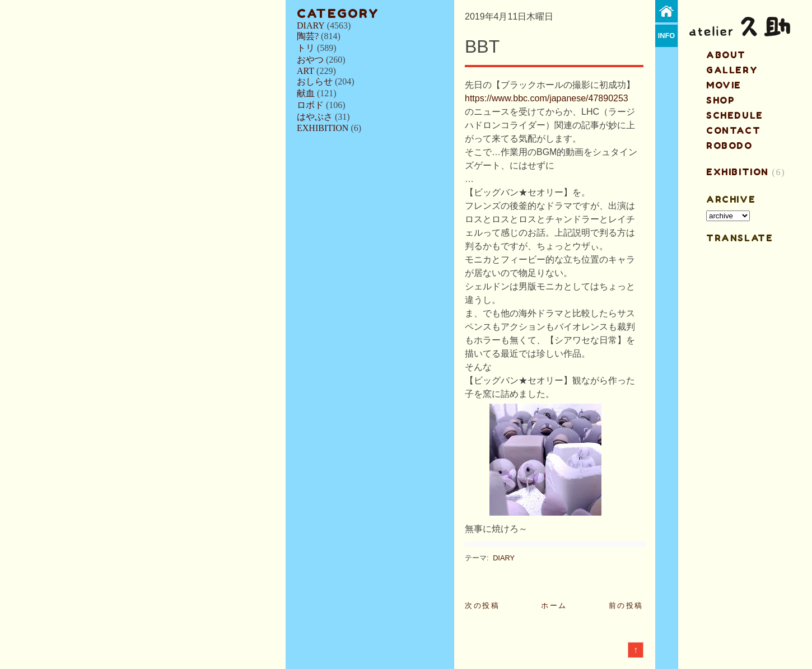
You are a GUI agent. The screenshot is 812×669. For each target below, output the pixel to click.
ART (305, 71)
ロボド (310, 105)
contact (733, 130)
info (667, 36)
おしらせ (315, 81)
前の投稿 (626, 605)
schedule (735, 115)
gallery (732, 70)
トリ (306, 48)
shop (720, 100)
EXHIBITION (323, 128)
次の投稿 (482, 605)
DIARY (311, 25)
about (726, 55)
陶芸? (308, 36)
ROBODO (729, 146)
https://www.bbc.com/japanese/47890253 (547, 98)
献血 (306, 93)
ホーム (554, 605)
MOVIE (724, 85)
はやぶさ (315, 117)
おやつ (310, 60)
